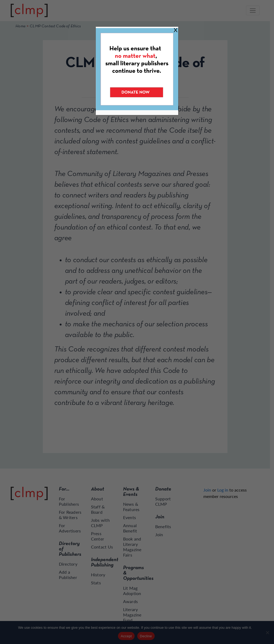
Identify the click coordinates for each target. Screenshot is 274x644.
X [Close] (176, 30)
